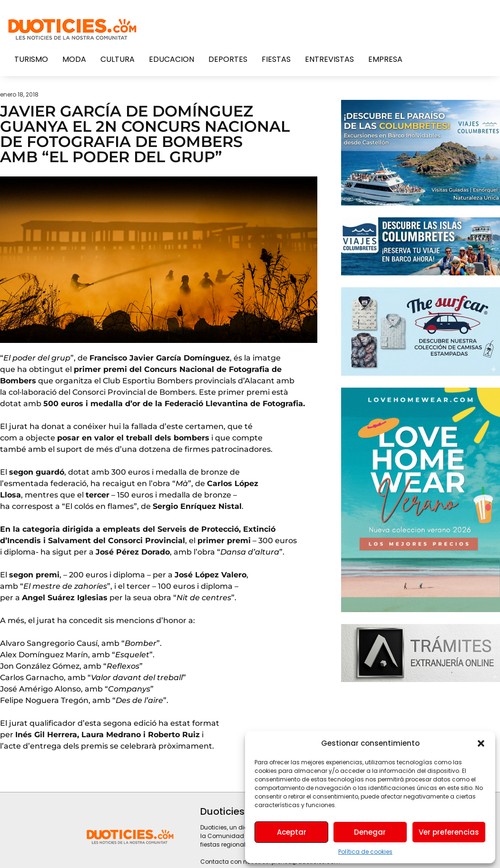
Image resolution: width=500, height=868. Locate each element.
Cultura (118, 59)
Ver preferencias (449, 832)
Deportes (228, 59)
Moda (74, 59)
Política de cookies (365, 852)
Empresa (385, 59)
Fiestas (276, 59)
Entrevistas (329, 59)
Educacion (172, 59)
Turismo (31, 59)
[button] (481, 743)
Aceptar (292, 832)
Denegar (370, 832)
